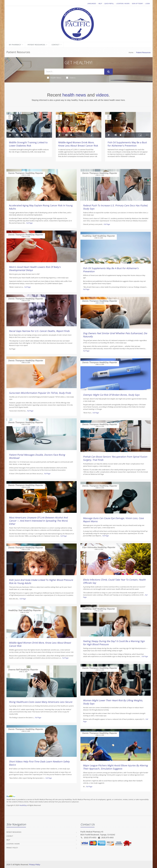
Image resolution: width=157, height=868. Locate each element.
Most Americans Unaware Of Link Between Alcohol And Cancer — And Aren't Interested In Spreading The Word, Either (38, 521)
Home (131, 52)
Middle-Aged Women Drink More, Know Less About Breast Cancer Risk (78, 144)
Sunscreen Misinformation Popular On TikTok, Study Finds (40, 393)
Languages (92, 4)
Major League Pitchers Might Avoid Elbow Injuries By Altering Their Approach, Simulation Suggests (115, 767)
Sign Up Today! (138, 4)
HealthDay (23, 805)
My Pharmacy (15, 45)
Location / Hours (123, 4)
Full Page (29, 223)
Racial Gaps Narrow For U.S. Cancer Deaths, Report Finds (39, 331)
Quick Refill (109, 4)
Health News (54, 78)
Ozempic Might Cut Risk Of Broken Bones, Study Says (111, 395)
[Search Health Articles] (74, 72)
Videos (71, 78)
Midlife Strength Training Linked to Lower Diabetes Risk (28, 144)
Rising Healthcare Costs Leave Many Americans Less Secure (41, 702)
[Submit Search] (108, 72)
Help (100, 4)
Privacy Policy (12, 848)
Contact (56, 45)
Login (148, 4)
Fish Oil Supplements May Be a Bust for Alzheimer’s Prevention (127, 144)
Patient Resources (36, 45)
